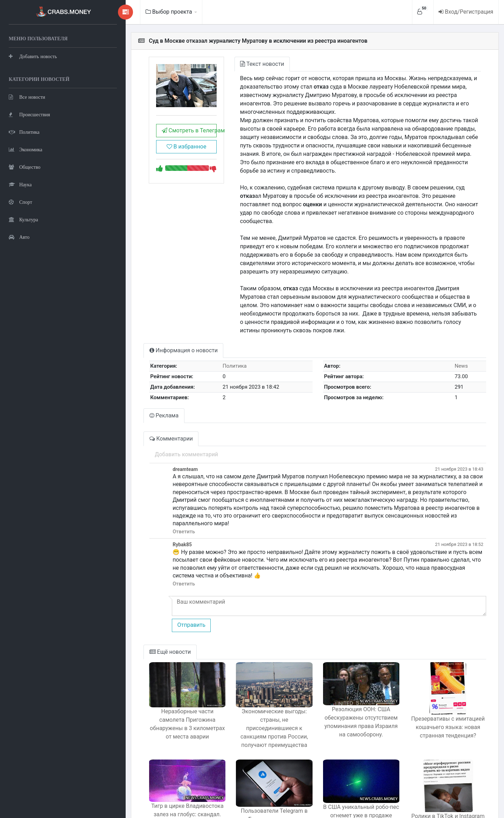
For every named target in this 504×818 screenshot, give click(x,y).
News (458, 332)
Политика (24, 131)
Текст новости (242, 64)
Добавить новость (33, 56)
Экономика (26, 149)
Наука (20, 184)
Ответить (156, 490)
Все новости (27, 96)
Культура (23, 219)
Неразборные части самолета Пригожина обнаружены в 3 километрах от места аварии (163, 675)
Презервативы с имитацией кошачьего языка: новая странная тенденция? (444, 678)
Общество (24, 167)
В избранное (162, 151)
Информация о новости (156, 317)
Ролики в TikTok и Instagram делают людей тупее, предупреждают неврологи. (444, 771)
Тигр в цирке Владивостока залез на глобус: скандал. (163, 760)
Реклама (136, 382)
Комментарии (143, 405)
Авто (19, 237)
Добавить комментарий (159, 421)
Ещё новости (143, 602)
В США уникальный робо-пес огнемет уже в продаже (351, 761)
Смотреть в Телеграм (165, 135)
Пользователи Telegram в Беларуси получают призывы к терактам (257, 770)
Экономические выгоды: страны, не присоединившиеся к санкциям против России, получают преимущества (257, 679)
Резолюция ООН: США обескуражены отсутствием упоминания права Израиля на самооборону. (351, 677)
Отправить (163, 576)
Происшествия (29, 114)
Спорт (20, 202)
